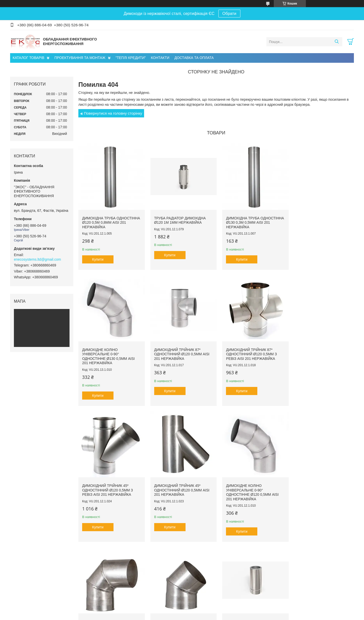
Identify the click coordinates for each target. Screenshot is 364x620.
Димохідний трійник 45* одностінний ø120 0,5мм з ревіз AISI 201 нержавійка (248, 355)
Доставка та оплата (30, 592)
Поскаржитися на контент (210, 615)
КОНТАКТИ (160, 58)
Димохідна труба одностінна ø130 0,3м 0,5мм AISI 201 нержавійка (250, 221)
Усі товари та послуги (214, 551)
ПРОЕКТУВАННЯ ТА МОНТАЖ (80, 58)
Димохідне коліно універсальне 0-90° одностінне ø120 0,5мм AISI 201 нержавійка (108, 487)
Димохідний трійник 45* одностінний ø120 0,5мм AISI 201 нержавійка (321, 355)
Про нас (21, 582)
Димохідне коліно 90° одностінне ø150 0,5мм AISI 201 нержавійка (179, 485)
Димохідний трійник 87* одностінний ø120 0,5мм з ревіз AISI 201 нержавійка (178, 355)
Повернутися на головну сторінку (113, 113)
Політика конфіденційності (249, 615)
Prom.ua (206, 611)
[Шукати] (337, 42)
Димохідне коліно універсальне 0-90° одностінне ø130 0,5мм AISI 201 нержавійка (319, 223)
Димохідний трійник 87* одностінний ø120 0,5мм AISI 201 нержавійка (110, 355)
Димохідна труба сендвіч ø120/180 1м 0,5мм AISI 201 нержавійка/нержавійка (318, 485)
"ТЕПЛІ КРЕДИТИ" (131, 58)
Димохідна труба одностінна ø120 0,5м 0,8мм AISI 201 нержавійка (109, 221)
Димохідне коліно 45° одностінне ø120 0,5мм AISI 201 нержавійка (249, 485)
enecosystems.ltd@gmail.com (37, 259)
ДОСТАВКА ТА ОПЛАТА (194, 58)
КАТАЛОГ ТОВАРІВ (28, 58)
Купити (98, 258)
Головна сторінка (28, 587)
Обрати (229, 14)
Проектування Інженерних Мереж (129, 582)
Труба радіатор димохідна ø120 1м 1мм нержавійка (178, 219)
